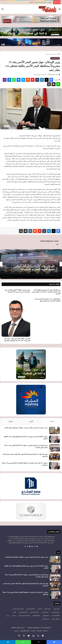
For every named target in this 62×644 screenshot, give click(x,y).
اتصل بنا (33, 631)
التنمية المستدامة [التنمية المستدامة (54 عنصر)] (34, 612)
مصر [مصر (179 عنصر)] (8, 616)
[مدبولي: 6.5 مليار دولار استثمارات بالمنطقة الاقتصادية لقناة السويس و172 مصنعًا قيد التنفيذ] (54, 466)
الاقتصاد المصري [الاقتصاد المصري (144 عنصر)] (31, 609)
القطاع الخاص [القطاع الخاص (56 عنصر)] (36, 616)
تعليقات (11, 421)
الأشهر (31, 421)
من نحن (17, 631)
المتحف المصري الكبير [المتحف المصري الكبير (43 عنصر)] (24, 616)
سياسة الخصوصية (25, 631)
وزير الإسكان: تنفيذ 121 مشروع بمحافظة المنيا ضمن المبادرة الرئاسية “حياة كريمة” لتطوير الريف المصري (46, 292)
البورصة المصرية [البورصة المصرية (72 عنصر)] (55, 612)
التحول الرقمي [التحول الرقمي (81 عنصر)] (45, 612)
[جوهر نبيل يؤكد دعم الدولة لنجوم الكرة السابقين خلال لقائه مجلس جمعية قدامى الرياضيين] (54, 457)
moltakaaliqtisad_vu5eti (53, 75)
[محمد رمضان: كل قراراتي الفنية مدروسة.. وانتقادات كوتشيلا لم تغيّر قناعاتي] (54, 430)
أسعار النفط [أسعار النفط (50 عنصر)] (47, 609)
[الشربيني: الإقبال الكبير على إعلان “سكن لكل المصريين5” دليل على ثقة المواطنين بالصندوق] (16, 317)
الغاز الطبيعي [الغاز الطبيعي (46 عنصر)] (46, 616)
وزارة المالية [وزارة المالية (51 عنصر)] (46, 619)
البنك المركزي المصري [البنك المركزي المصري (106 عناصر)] (18, 609)
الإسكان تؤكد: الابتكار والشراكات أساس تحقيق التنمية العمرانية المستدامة (34, 268)
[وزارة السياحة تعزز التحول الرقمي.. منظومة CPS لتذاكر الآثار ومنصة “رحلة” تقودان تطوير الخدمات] (54, 448)
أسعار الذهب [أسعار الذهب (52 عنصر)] (56, 609)
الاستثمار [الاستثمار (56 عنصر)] (40, 609)
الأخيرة (52, 421)
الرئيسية (57, 54)
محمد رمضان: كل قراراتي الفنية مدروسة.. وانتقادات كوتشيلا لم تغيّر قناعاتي (26, 428)
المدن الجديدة (49, 54)
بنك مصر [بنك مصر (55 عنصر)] (14, 616)
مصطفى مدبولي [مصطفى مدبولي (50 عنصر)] (55, 619)
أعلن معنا (39, 631)
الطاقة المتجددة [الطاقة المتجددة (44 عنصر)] (56, 616)
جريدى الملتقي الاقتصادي (18, 628)
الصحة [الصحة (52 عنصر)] (14, 612)
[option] (31, 264)
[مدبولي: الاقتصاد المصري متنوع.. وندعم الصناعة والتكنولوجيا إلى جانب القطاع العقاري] (54, 439)
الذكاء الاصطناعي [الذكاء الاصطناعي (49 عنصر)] (23, 612)
